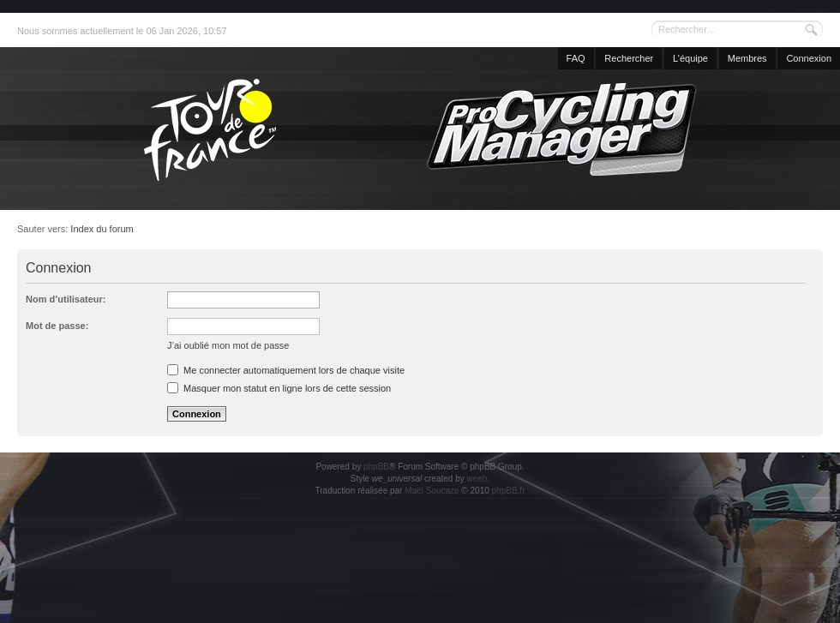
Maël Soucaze (432, 491)
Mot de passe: (57, 326)
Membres (747, 58)
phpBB (376, 467)
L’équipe (690, 58)
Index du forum (102, 229)
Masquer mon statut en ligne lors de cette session (279, 388)
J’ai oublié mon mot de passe (228, 345)
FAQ (576, 58)
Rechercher (629, 58)
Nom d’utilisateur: (66, 299)
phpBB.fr (509, 491)
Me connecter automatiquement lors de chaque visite (286, 370)
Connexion (809, 58)
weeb (477, 479)
